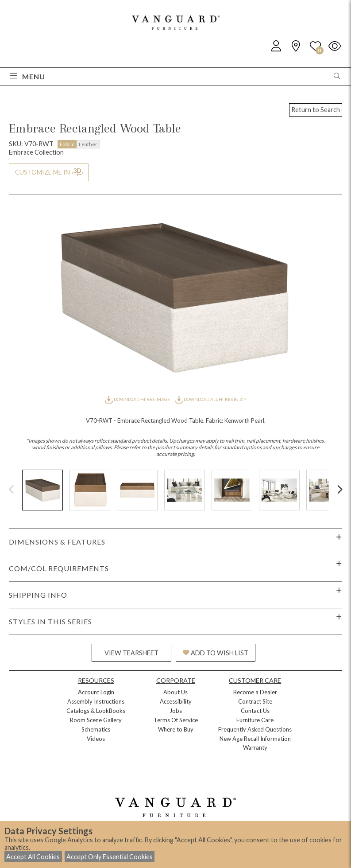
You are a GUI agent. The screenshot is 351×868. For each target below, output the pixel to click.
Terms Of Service (176, 720)
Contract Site (255, 701)
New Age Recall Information (255, 739)
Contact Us (255, 711)
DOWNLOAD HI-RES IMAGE (138, 399)
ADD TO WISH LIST (216, 653)
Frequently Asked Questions (255, 729)
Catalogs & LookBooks (96, 711)
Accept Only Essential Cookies (110, 857)
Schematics (96, 729)
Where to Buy (176, 729)
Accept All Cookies (33, 857)
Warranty (255, 747)
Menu (28, 76)
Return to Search (316, 110)
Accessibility (176, 701)
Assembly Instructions (96, 701)
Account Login (96, 692)
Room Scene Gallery (96, 720)
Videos (96, 739)
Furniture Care (255, 720)
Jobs (176, 711)
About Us (175, 692)
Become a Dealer (255, 692)
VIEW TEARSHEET (131, 653)
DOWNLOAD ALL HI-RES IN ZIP (211, 399)
